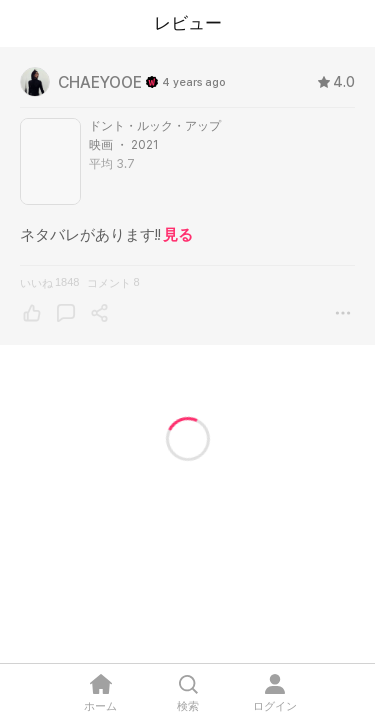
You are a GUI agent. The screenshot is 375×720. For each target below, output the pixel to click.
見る (178, 234)
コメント (113, 282)
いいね (49, 282)
